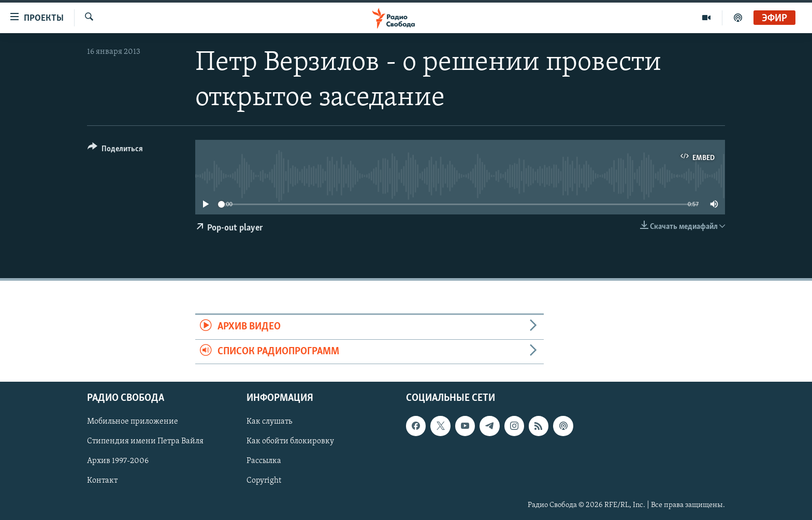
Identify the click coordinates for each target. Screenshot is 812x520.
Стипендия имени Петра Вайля (145, 441)
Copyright (264, 481)
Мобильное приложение (133, 422)
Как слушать (269, 422)
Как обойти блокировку (290, 441)
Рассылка (264, 461)
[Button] (115, 150)
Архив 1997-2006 (118, 461)
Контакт (102, 481)
